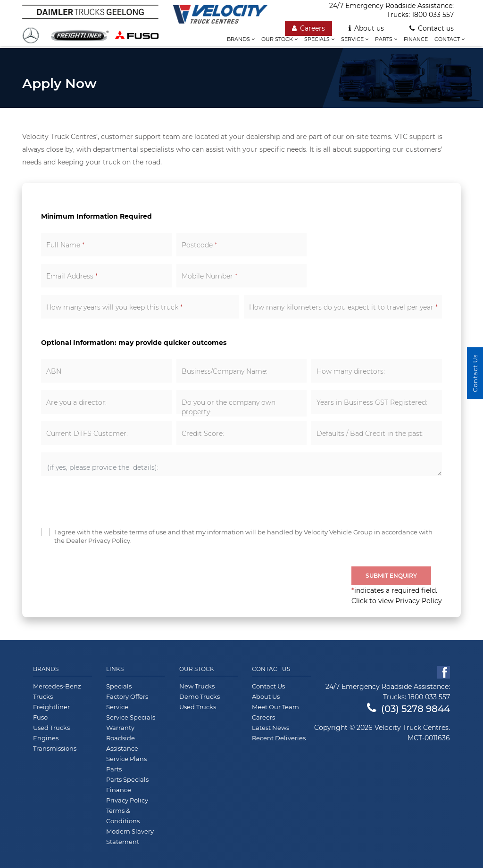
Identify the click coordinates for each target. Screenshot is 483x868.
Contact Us (271, 669)
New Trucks (197, 686)
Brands (241, 39)
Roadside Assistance (122, 743)
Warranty (120, 728)
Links (115, 669)
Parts (386, 39)
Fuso (40, 717)
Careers (308, 28)
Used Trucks (51, 728)
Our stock (279, 39)
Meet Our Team (275, 707)
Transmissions (55, 748)
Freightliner (51, 707)
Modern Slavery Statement (130, 836)
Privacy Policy (127, 800)
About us (366, 28)
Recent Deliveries (279, 738)
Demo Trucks (200, 696)
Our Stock (197, 669)
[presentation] (113, 502)
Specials (319, 39)
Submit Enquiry (391, 576)
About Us (266, 696)
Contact (450, 39)
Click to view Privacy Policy (397, 601)
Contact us (432, 28)
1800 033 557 (433, 15)
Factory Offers (127, 696)
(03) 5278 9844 (408, 709)
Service (355, 39)
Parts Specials (127, 779)
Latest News (271, 728)
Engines (46, 738)
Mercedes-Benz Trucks (57, 691)
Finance (416, 39)
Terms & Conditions (123, 816)
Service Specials (131, 717)
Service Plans (126, 759)
